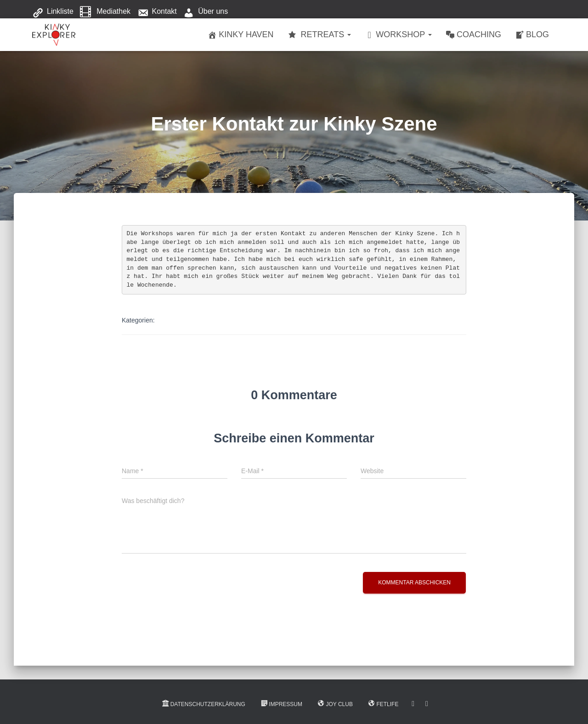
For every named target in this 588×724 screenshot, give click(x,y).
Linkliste (53, 12)
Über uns (206, 12)
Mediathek (105, 12)
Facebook (413, 704)
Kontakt (157, 12)
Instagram (427, 704)
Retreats (319, 35)
